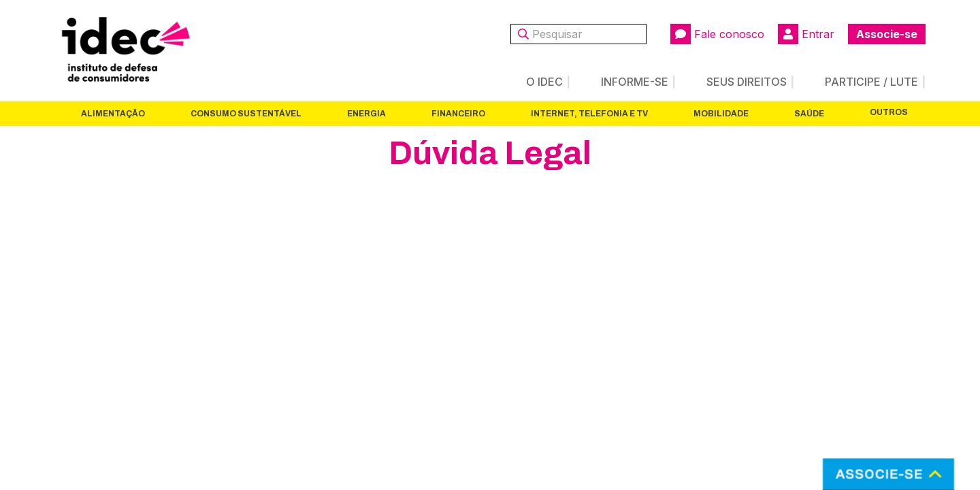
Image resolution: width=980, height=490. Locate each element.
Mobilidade (721, 114)
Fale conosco (717, 34)
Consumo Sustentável (246, 114)
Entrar (806, 34)
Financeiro (458, 114)
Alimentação (113, 114)
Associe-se (887, 34)
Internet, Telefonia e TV (589, 114)
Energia (366, 114)
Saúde (809, 114)
